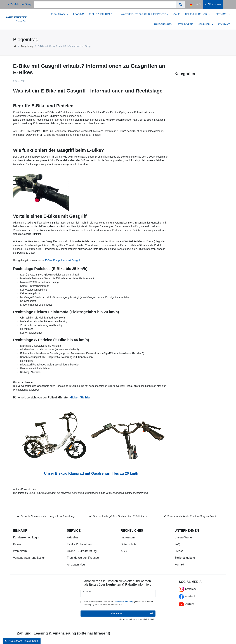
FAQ (177, 544)
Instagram (187, 589)
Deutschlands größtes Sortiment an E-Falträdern (120, 516)
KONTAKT (224, 24)
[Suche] (180, 5)
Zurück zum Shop (20, 4)
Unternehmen (187, 531)
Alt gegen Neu (76, 565)
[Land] (191, 4)
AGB (124, 551)
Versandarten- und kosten (29, 558)
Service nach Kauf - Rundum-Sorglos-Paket (192, 516)
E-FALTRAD (58, 14)
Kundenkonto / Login (26, 537)
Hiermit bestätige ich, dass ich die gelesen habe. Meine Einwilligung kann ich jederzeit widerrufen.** (118, 603)
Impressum (128, 537)
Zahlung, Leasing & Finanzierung (46, 633)
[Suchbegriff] (105, 5)
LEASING (79, 14)
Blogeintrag (27, 46)
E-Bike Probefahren (79, 544)
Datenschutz (129, 544)
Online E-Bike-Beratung (82, 551)
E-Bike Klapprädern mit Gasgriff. (63, 260)
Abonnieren (132, 614)
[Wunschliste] (199, 4)
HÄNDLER (204, 24)
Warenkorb (20, 551)
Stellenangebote (185, 558)
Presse (179, 551)
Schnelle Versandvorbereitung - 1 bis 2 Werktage (48, 516)
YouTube (187, 604)
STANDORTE (185, 24)
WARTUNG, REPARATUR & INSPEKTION (145, 14)
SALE (177, 14)
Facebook (187, 597)
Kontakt (179, 565)
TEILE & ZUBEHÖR (196, 14)
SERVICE (221, 14)
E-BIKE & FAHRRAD (101, 14)
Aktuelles (73, 537)
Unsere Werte (183, 537)
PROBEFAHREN (163, 24)
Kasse (17, 544)
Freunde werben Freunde (83, 558)
